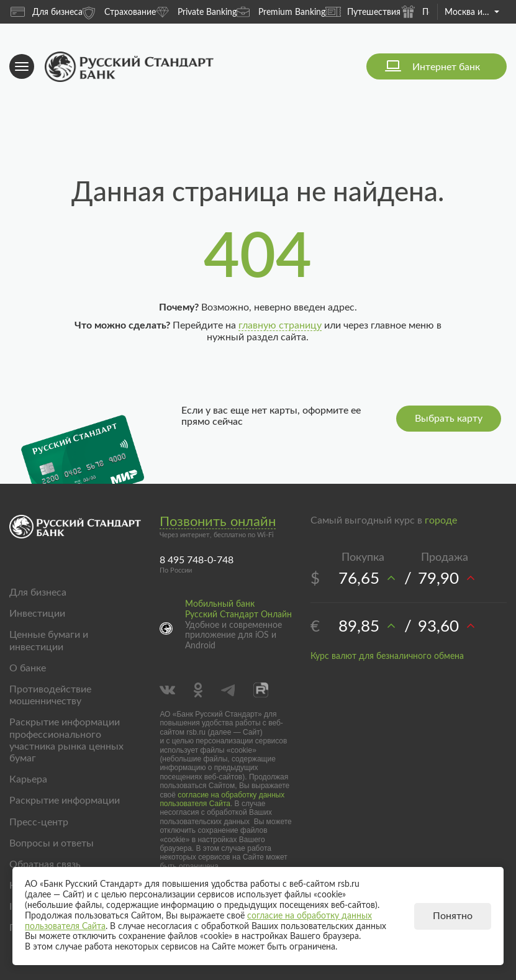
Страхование (119, 11)
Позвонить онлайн (218, 522)
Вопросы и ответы (52, 843)
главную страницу (280, 325)
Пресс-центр (39, 822)
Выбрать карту (449, 419)
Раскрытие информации (65, 801)
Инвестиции (37, 614)
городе (441, 520)
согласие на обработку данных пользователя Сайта (222, 799)
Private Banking (196, 11)
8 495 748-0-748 (197, 560)
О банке (28, 668)
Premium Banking (281, 11)
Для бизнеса (47, 12)
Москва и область (472, 12)
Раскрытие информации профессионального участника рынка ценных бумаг (66, 740)
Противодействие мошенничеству (50, 695)
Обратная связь (45, 864)
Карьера (28, 779)
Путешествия (363, 12)
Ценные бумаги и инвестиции (49, 641)
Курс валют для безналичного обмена (387, 656)
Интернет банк (446, 67)
